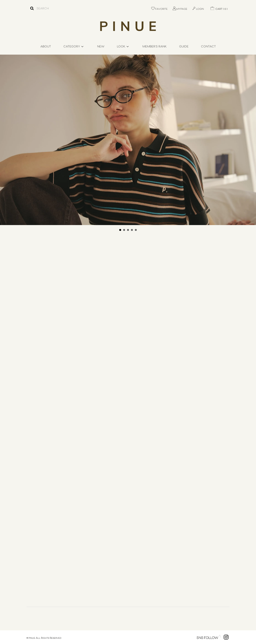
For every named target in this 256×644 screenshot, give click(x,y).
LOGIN (198, 9)
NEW (101, 47)
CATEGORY (74, 47)
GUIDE (184, 47)
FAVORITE (159, 9)
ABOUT (46, 47)
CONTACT (208, 47)
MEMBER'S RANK (155, 47)
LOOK (123, 47)
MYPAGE (180, 9)
